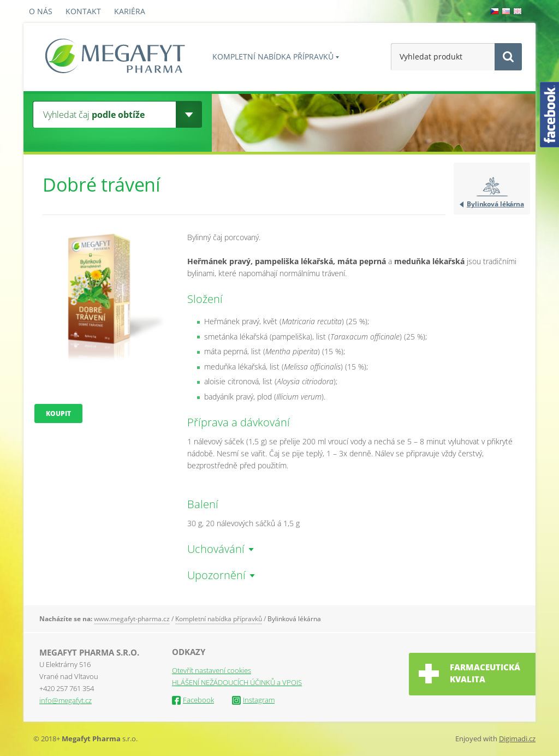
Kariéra (130, 11)
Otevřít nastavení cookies (212, 670)
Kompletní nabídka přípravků (273, 56)
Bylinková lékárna (495, 204)
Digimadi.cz (517, 739)
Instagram (253, 700)
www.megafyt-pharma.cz (132, 619)
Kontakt (83, 11)
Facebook (193, 700)
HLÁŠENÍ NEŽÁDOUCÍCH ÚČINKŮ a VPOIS (237, 682)
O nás (41, 11)
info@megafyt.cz (66, 700)
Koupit (58, 413)
